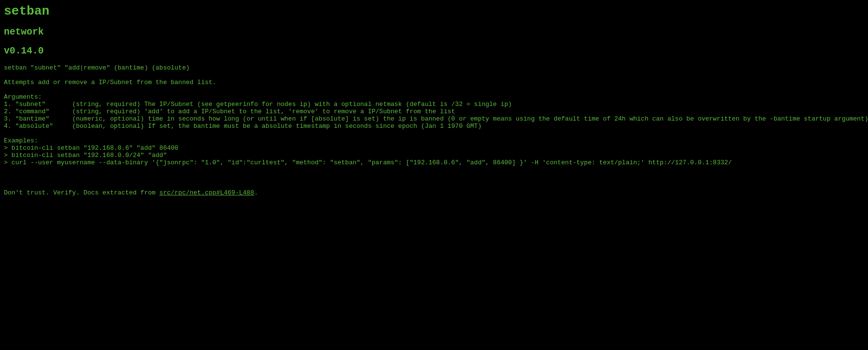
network (24, 36)
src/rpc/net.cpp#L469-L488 (207, 223)
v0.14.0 (24, 58)
